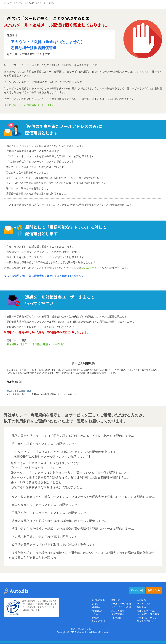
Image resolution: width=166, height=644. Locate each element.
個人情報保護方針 (146, 621)
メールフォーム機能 (121, 604)
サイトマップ (144, 604)
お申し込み (154, 590)
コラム (95, 614)
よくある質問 (98, 621)
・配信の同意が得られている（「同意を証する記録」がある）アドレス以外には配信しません (71, 436)
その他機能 (116, 618)
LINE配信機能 (118, 614)
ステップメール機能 (121, 607)
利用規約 (141, 607)
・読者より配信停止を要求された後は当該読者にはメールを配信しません (58, 521)
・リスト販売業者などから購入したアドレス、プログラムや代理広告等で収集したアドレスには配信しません (82, 497)
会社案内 (141, 600)
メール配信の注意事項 (148, 614)
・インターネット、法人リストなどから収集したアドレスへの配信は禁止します (62, 452)
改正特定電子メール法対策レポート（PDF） (29, 105)
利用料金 (96, 607)
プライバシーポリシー (148, 618)
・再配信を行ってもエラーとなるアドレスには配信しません (49, 513)
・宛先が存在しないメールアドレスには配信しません (44, 505)
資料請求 (96, 618)
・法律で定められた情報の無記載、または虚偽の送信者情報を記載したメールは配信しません (71, 529)
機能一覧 (115, 600)
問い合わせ (137, 590)
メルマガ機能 (118, 611)
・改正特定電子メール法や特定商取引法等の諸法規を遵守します (52, 545)
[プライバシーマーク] (13, 613)
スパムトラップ (91, 268)
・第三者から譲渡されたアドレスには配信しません (43, 444)
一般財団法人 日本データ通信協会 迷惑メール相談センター (37, 344)
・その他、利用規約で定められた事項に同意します (43, 537)
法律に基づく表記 (146, 611)
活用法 (95, 604)
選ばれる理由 (98, 600)
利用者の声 (97, 611)
